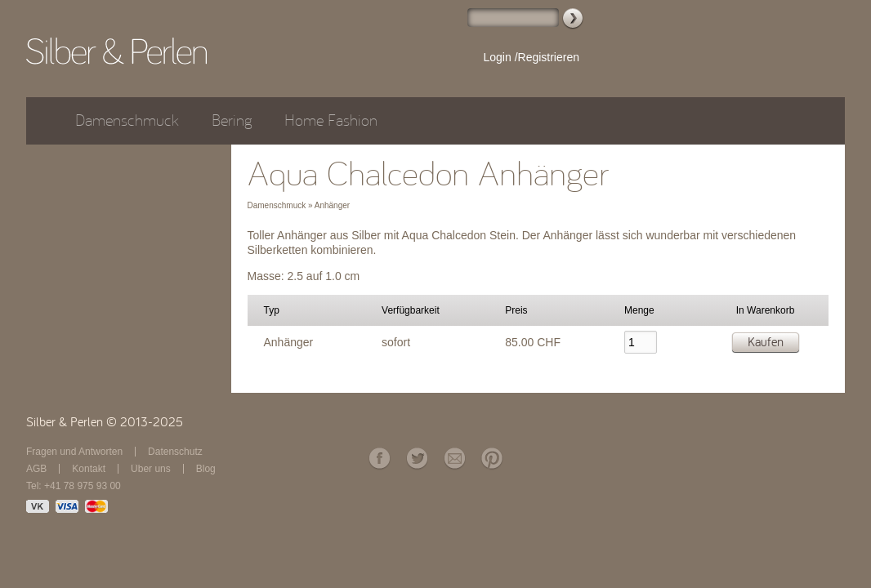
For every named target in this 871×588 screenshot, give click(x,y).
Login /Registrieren (531, 57)
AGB (36, 469)
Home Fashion (331, 120)
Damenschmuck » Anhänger (299, 205)
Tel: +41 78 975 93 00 (74, 486)
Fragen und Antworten (74, 452)
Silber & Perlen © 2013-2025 (105, 422)
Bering (232, 120)
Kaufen (766, 342)
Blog (206, 469)
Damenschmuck (127, 120)
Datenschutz (175, 452)
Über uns (151, 469)
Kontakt (89, 469)
